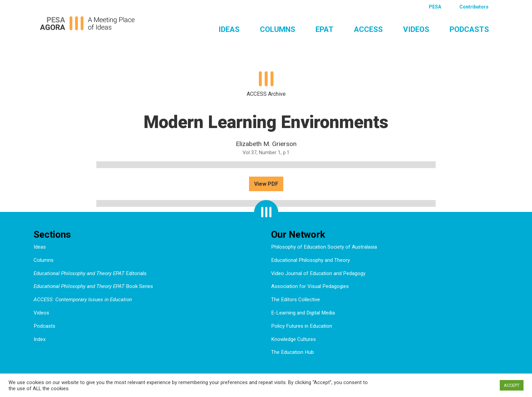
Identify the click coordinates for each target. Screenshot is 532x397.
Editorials (90, 273)
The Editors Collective (296, 300)
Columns (278, 29)
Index (40, 339)
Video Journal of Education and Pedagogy (318, 273)
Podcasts (469, 29)
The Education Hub (292, 352)
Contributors (474, 7)
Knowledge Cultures (293, 339)
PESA (435, 7)
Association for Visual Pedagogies (310, 286)
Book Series (93, 286)
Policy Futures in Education (302, 326)
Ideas (229, 29)
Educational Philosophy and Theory (310, 260)
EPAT (325, 29)
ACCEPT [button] (512, 385)
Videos (416, 29)
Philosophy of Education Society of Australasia (324, 247)
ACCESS (368, 29)
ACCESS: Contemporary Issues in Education (83, 300)
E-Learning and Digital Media (303, 313)
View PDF (266, 184)
